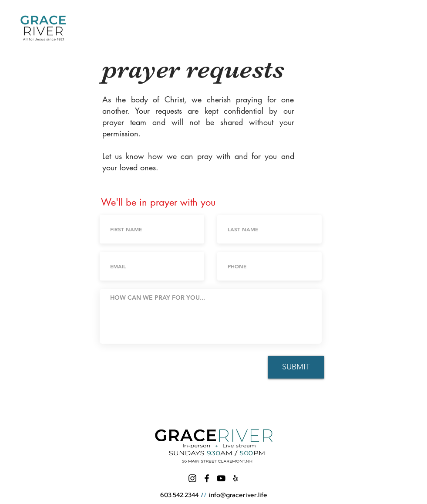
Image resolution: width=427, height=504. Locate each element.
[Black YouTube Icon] (221, 478)
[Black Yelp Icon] (235, 478)
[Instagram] (192, 478)
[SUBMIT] (296, 367)
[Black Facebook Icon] (207, 478)
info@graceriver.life (238, 495)
